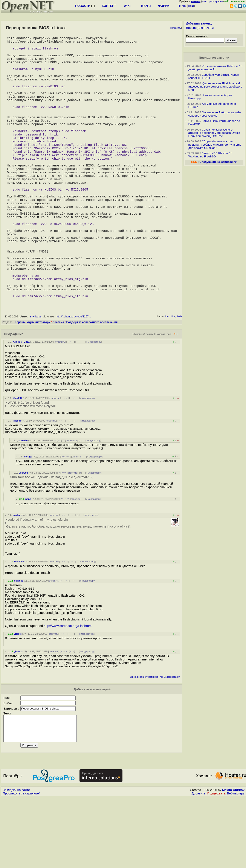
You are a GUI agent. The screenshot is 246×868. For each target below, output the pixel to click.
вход (205, 1)
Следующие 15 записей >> (218, 162)
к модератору (94, 407)
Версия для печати (200, 28)
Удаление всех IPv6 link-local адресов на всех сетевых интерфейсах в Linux (215, 87)
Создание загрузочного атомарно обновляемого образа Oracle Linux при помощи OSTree (214, 133)
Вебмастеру (236, 864)
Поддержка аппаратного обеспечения (92, 387)
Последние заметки (214, 58)
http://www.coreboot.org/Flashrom (68, 691)
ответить (60, 407)
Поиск (182, 6)
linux (167, 382)
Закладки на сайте (16, 860)
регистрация (216, 1)
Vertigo (28, 522)
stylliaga (35, 382)
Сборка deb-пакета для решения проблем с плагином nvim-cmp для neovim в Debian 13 (215, 145)
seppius (19, 646)
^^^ (64, 506)
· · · (78, 407)
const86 (23, 506)
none (28, 564)
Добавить (199, 864)
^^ (59, 506)
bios (173, 382)
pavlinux (18, 580)
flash (179, 382)
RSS (176, 399)
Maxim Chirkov (233, 860)
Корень (20, 387)
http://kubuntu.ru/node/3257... (73, 382)
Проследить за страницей (22, 864)
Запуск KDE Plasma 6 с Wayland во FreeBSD (210, 155)
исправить (176, 28)
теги (191, 6)
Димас (18, 717)
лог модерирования (170, 742)
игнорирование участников (144, 742)
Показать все (163, 399)
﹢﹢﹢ (71, 407)
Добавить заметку (199, 23)
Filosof (17, 486)
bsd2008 (19, 627)
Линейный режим (143, 399)
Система (58, 387)
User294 (18, 463)
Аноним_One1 (21, 407)
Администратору (39, 387)
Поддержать (216, 864)
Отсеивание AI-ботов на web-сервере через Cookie (215, 114)
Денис (18, 699)
